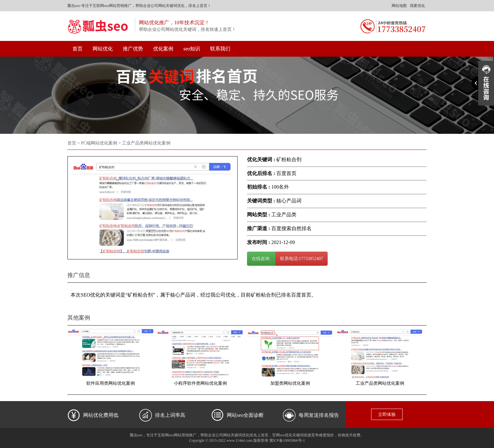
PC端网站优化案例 (99, 143)
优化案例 (163, 49)
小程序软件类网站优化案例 (200, 383)
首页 (78, 49)
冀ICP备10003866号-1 (287, 440)
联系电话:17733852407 (302, 259)
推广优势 (133, 49)
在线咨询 (261, 259)
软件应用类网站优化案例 (111, 383)
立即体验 (387, 414)
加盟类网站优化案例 (290, 383)
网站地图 (399, 6)
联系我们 (220, 49)
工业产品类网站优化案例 (380, 383)
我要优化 (417, 6)
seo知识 (192, 49)
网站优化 (103, 49)
